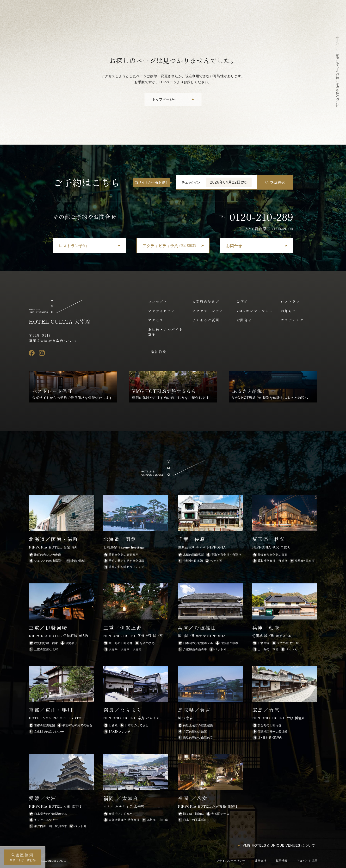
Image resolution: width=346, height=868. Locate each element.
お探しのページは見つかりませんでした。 (338, 81)
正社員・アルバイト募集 (165, 332)
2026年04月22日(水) (229, 182)
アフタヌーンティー (210, 311)
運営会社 (260, 861)
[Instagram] (42, 353)
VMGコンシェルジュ (255, 311)
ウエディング (292, 320)
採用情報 (282, 861)
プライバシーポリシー (231, 861)
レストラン (290, 301)
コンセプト (158, 301)
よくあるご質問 (206, 320)
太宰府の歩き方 (206, 301)
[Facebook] (32, 353)
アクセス (156, 320)
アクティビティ (162, 311)
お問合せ (244, 320)
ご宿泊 (242, 301)
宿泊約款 (159, 352)
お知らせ (288, 311)
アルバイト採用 (307, 861)
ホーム (338, 40)
